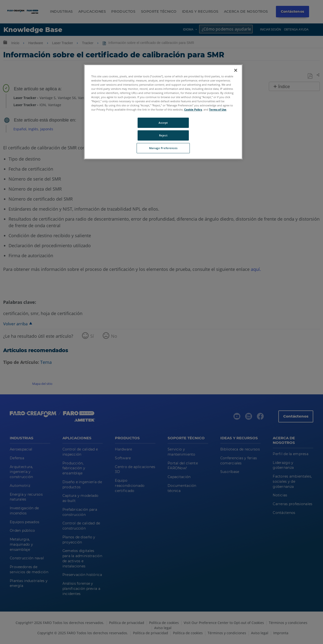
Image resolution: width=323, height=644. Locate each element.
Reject (163, 135)
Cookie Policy (193, 109)
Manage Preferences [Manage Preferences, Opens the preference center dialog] (163, 148)
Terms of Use (218, 109)
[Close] (236, 70)
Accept (163, 123)
